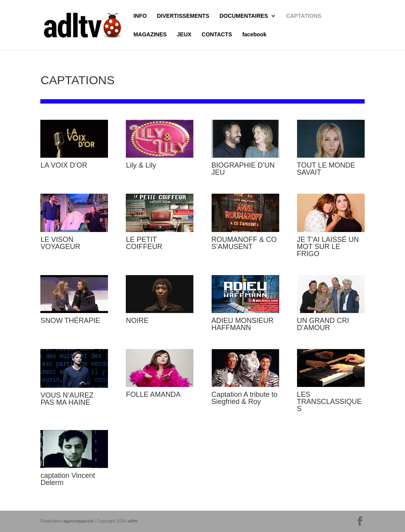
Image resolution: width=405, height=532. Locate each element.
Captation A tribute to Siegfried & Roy (245, 398)
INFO (140, 16)
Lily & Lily (141, 165)
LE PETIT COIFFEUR (144, 243)
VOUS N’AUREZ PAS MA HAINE (67, 399)
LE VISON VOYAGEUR (60, 243)
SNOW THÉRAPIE (70, 321)
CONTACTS (217, 35)
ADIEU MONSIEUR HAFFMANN (243, 324)
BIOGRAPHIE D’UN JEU (243, 169)
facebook (254, 35)
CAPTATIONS (304, 16)
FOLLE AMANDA (153, 394)
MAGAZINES (150, 35)
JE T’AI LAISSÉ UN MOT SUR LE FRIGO (328, 247)
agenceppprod (78, 521)
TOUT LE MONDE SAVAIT (326, 169)
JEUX (184, 35)
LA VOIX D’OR (64, 165)
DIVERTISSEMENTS (183, 16)
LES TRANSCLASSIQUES (329, 402)
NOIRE (137, 321)
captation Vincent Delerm (68, 479)
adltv (132, 521)
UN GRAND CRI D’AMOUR (323, 324)
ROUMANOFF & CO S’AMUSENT (244, 243)
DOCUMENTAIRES (244, 16)
